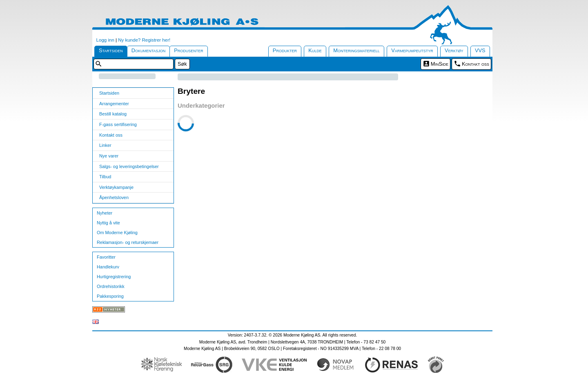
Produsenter (189, 50)
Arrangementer (114, 104)
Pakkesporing (110, 296)
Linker (105, 145)
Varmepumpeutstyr (412, 50)
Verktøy (454, 50)
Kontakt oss (476, 64)
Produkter (285, 50)
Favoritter (106, 257)
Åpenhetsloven (114, 197)
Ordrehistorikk (111, 286)
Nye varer (109, 156)
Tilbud (105, 177)
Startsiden (111, 50)
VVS (480, 50)
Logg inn (105, 40)
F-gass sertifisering (118, 124)
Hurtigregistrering (114, 277)
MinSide (440, 64)
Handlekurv (108, 267)
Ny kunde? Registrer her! (144, 40)
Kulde (315, 50)
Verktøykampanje (116, 187)
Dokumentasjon (149, 50)
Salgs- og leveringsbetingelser (129, 166)
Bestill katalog (113, 114)
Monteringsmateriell (356, 50)
